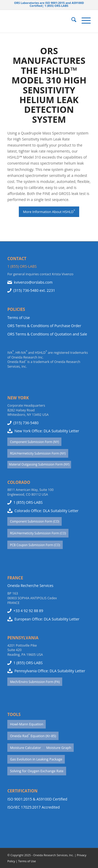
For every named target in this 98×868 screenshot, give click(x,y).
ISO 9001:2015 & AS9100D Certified (37, 799)
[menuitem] (71, 20)
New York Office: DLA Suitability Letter (47, 431)
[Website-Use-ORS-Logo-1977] (41, 21)
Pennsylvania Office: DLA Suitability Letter (50, 671)
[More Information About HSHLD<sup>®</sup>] (49, 212)
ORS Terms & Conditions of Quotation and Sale (47, 334)
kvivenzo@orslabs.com (33, 282)
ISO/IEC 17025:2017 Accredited (33, 807)
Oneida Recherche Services (30, 586)
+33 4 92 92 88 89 (28, 611)
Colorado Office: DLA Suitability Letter (46, 511)
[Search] (71, 20)
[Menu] (83, 20)
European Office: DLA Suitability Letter (47, 619)
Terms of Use (19, 318)
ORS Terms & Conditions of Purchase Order (44, 326)
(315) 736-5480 (26, 290)
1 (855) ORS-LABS (22, 266)
